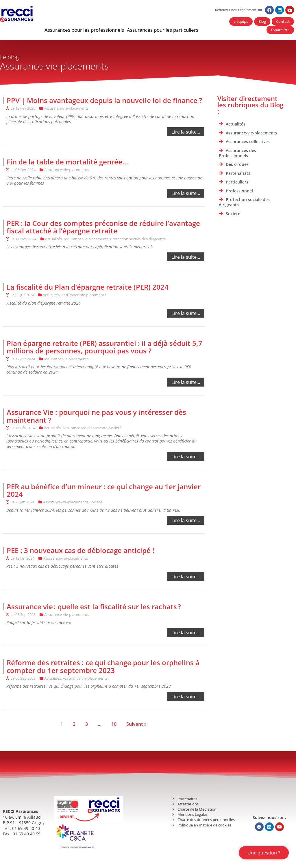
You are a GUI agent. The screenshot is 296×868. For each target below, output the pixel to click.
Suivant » (136, 724)
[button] (84, 30)
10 (114, 724)
